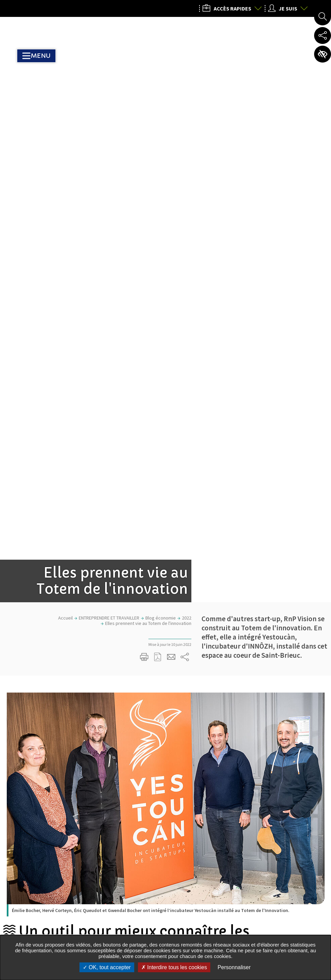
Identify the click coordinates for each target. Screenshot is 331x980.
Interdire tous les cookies (174, 967)
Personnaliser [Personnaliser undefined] (234, 967)
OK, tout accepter (107, 967)
